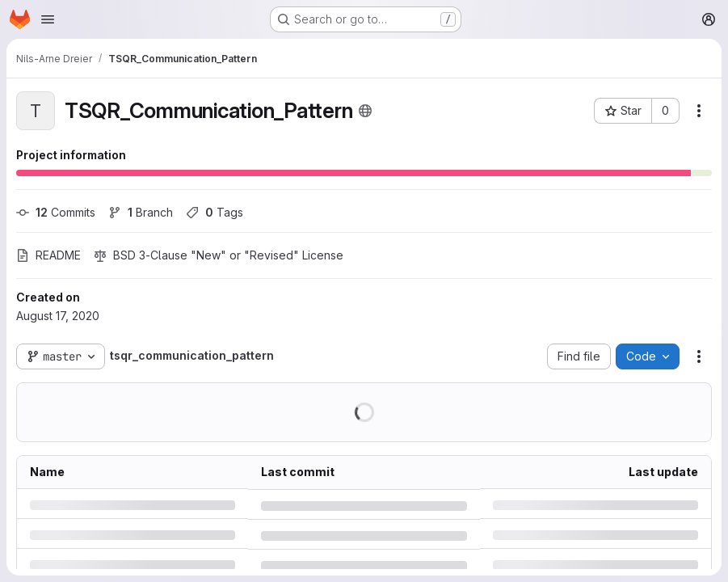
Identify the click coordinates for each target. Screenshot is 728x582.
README (48, 255)
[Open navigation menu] (48, 19)
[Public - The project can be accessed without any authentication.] (365, 111)
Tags (215, 212)
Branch (141, 212)
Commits (56, 212)
